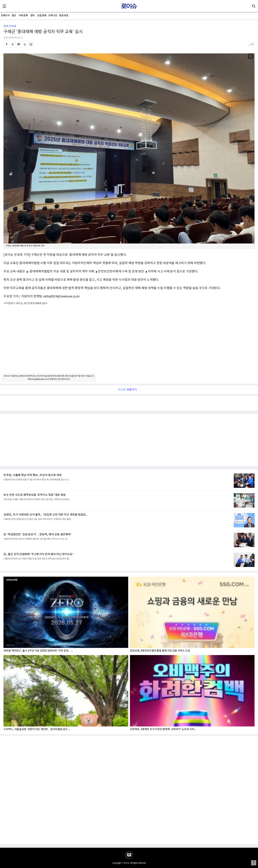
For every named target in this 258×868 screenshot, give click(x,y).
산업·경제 (42, 16)
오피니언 (53, 16)
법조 (14, 16)
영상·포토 (64, 16)
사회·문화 (23, 16)
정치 (32, 16)
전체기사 (5, 16)
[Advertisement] (129, 342)
